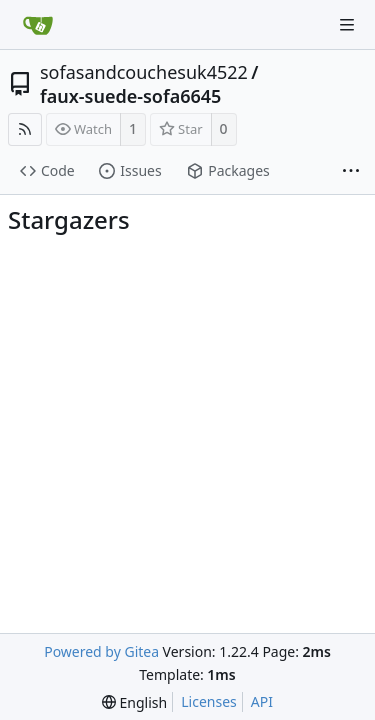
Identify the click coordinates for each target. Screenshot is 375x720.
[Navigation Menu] (347, 25)
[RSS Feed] (25, 129)
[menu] (134, 702)
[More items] (351, 172)
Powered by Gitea (101, 651)
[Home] (38, 25)
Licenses (209, 701)
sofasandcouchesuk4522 (144, 72)
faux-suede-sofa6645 (130, 96)
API (262, 701)
